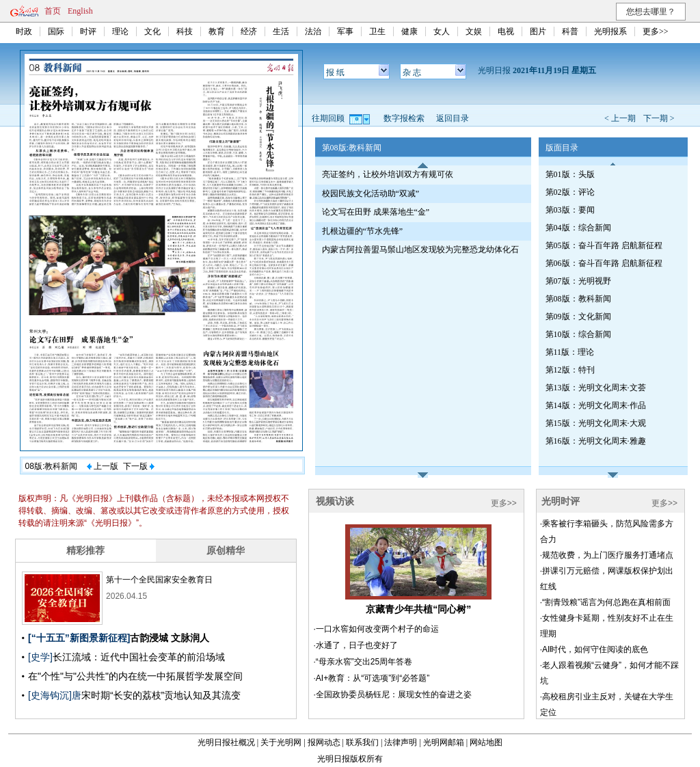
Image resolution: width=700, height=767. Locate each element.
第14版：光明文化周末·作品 (596, 405)
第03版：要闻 (570, 210)
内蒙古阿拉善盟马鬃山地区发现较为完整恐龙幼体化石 (420, 250)
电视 (506, 31)
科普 (570, 31)
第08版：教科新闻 (578, 299)
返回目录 (453, 118)
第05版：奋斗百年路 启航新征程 (604, 245)
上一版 (103, 466)
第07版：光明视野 (578, 281)
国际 (56, 31)
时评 (88, 31)
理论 (120, 31)
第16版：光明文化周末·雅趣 (596, 441)
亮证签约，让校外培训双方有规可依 (388, 174)
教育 (217, 31)
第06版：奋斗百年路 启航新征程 (604, 263)
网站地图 (486, 742)
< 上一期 (620, 118)
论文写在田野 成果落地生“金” (376, 212)
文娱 (474, 31)
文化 (152, 31)
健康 (409, 31)
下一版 (139, 466)
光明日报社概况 (226, 742)
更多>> (656, 31)
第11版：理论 (570, 352)
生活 (281, 31)
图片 (538, 31)
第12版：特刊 (570, 370)
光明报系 (610, 31)
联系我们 (362, 742)
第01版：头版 (570, 174)
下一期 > (659, 118)
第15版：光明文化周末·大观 (596, 423)
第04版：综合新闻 (578, 228)
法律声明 (401, 742)
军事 (345, 31)
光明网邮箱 (444, 742)
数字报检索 (404, 118)
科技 (185, 31)
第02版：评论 (570, 192)
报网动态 (324, 742)
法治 (313, 31)
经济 (249, 31)
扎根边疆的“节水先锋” (363, 231)
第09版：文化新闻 (578, 317)
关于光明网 (281, 742)
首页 (53, 11)
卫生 (377, 31)
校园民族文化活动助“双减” (371, 193)
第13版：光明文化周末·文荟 (596, 388)
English (80, 11)
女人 (442, 31)
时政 (24, 31)
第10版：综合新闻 (578, 334)
